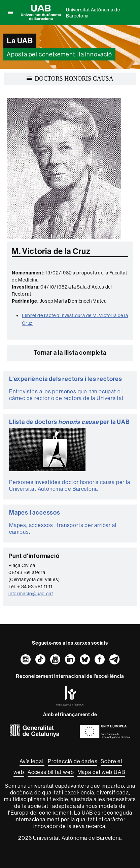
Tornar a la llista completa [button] (70, 353)
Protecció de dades (73, 761)
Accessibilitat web (51, 772)
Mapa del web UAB (101, 772)
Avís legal (32, 761)
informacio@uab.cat (31, 594)
